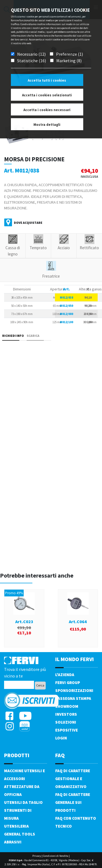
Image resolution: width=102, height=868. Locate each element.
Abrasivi (13, 842)
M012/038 (67, 298)
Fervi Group (68, 683)
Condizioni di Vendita (56, 856)
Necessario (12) (31, 54)
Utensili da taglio (23, 802)
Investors (66, 714)
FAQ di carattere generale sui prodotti (73, 802)
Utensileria (16, 826)
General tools (20, 834)
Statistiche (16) (32, 61)
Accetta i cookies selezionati (47, 95)
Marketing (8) (69, 61)
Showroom (67, 706)
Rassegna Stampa (73, 698)
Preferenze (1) (69, 54)
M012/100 (67, 322)
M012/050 (67, 306)
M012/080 (67, 314)
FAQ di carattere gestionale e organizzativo (73, 779)
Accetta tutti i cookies (47, 80)
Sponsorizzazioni (74, 690)
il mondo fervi (75, 659)
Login (61, 738)
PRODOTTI (17, 755)
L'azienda (65, 675)
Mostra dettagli (47, 125)
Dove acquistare (28, 223)
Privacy (37, 856)
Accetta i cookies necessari (47, 110)
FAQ (60, 755)
